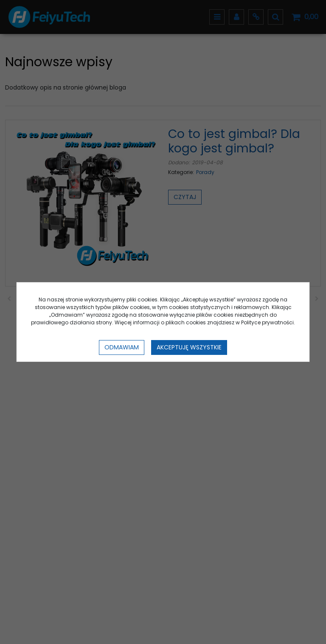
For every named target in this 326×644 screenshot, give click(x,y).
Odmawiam (122, 347)
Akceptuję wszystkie (189, 347)
